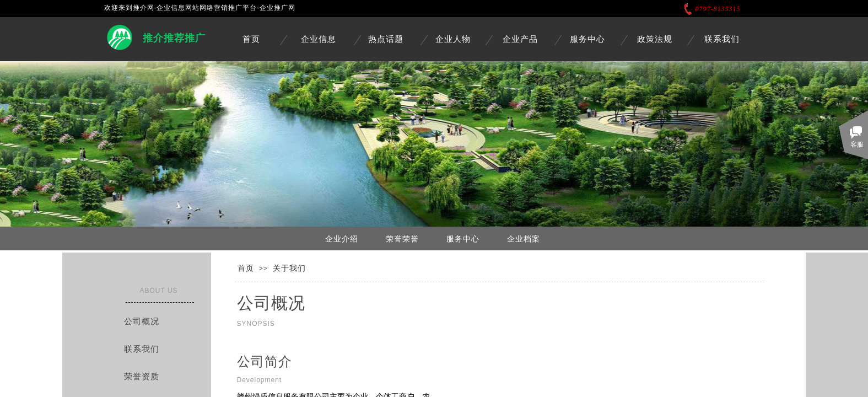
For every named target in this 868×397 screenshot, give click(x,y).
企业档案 (524, 239)
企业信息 (319, 39)
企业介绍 (342, 239)
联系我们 (722, 39)
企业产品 (520, 39)
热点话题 (386, 39)
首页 (251, 39)
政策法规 (655, 39)
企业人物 (453, 39)
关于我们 (289, 268)
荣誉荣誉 (402, 239)
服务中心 (587, 39)
